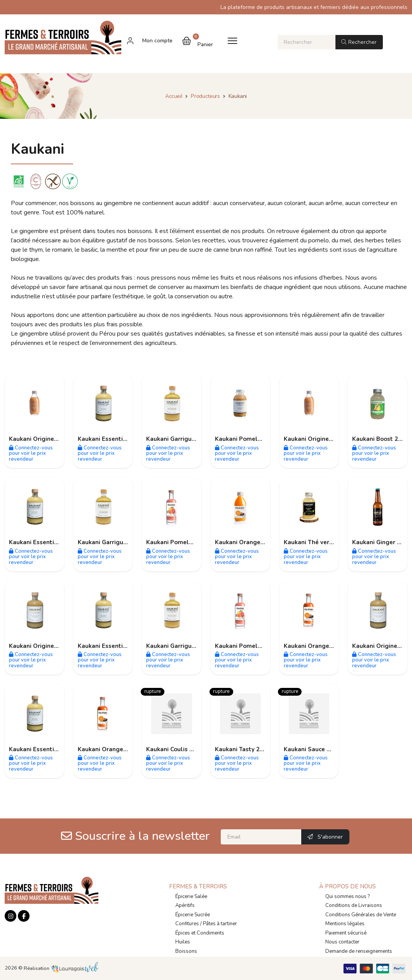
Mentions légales (345, 924)
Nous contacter (342, 942)
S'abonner (325, 837)
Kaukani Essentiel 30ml (111, 439)
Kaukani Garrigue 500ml (181, 439)
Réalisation (61, 968)
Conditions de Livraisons (354, 905)
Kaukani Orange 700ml (110, 749)
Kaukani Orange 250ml (248, 542)
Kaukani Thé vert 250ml (318, 542)
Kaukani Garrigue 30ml (110, 542)
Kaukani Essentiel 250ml (44, 542)
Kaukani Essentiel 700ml (44, 749)
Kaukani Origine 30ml (40, 439)
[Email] (261, 837)
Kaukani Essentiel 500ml (113, 646)
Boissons (186, 951)
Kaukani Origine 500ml (41, 646)
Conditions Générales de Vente (361, 915)
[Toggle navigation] (232, 41)
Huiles (183, 942)
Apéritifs (185, 905)
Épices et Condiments (200, 933)
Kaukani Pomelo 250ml (179, 542)
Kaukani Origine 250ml (316, 439)
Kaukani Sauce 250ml (314, 749)
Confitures (187, 924)
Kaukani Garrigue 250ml (181, 646)
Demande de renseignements (359, 951)
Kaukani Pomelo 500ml (248, 646)
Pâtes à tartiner (220, 924)
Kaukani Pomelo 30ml (246, 439)
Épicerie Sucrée (193, 915)
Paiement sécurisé (346, 933)
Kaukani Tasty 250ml (245, 749)
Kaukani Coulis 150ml (177, 749)
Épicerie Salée (191, 896)
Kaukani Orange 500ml (316, 646)
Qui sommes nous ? (347, 896)
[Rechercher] (306, 42)
